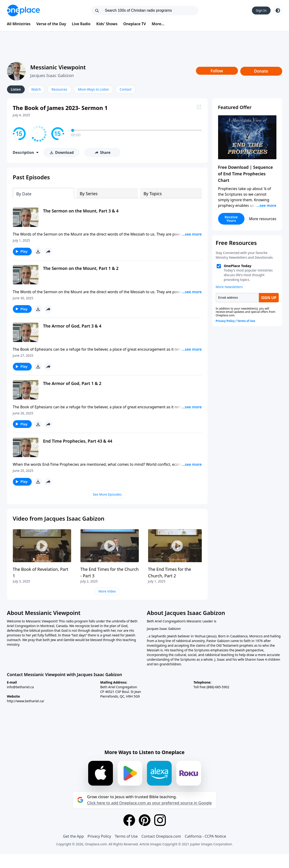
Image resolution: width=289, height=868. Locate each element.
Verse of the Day (51, 24)
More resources (263, 219)
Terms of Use (126, 836)
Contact (126, 89)
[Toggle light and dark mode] (278, 11)
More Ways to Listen (93, 89)
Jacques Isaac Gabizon (52, 75)
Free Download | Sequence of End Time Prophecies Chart (245, 174)
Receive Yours (231, 219)
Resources (59, 89)
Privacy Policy (99, 836)
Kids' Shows (107, 24)
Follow (217, 71)
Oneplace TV (135, 24)
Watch (36, 89)
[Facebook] (129, 820)
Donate (261, 71)
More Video (107, 591)
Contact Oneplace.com (161, 836)
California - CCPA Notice (205, 836)
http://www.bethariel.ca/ (26, 701)
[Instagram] (160, 820)
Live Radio (81, 24)
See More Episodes (107, 494)
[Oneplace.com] (23, 11)
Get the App (73, 836)
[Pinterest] (145, 820)
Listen (16, 89)
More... (158, 24)
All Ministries (19, 24)
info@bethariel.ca (20, 687)
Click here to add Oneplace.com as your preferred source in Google (149, 803)
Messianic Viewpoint (58, 67)
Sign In (261, 10)
